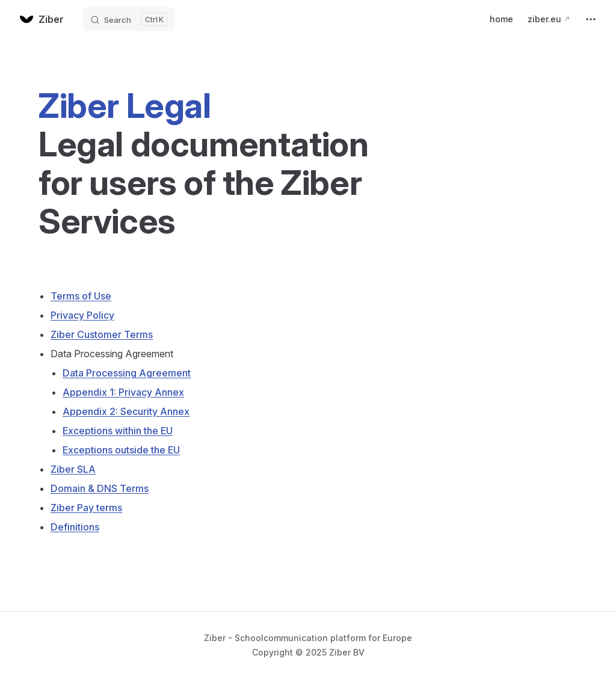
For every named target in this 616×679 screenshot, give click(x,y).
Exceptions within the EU (118, 431)
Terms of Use (81, 296)
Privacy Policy (82, 315)
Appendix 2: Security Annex (126, 411)
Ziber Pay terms (86, 508)
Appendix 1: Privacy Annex (123, 392)
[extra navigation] (591, 19)
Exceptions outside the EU (121, 450)
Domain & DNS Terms (100, 488)
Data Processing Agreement (127, 373)
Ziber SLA (73, 469)
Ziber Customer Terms (102, 334)
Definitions (75, 527)
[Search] (129, 19)
